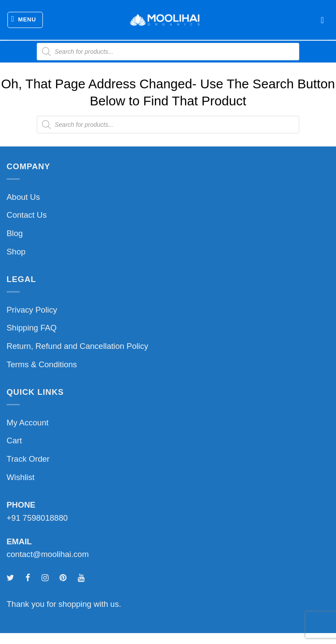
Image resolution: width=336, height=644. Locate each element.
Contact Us (27, 215)
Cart (14, 440)
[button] (25, 20)
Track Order (28, 459)
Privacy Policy (32, 310)
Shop (16, 252)
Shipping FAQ (31, 328)
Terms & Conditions (42, 364)
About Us (23, 197)
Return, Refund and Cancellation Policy (77, 346)
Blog (15, 233)
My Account (28, 423)
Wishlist (21, 477)
